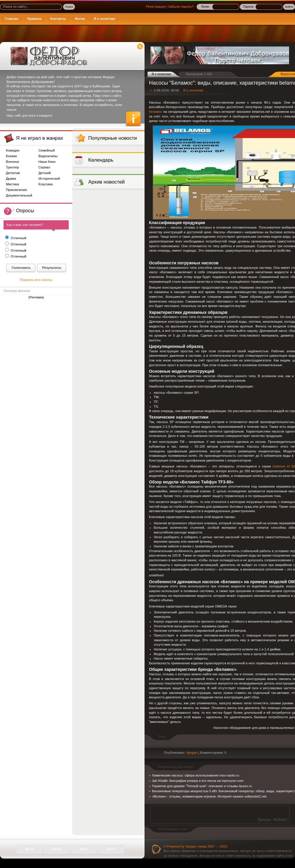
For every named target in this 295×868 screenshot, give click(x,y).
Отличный (18, 238)
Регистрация (156, 7)
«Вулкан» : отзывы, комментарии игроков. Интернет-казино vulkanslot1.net (209, 796)
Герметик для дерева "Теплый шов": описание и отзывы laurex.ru (202, 786)
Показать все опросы (36, 280)
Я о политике (193, 90)
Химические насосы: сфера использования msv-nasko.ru (196, 775)
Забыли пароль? (181, 7)
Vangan (192, 753)
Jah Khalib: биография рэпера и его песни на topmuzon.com (198, 781)
